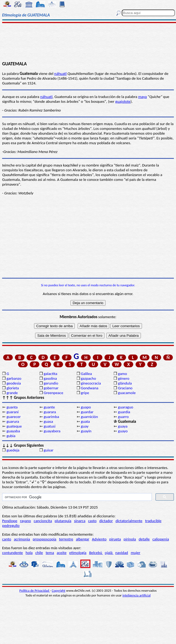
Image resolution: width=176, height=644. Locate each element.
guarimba (51, 417)
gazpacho (88, 378)
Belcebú (96, 553)
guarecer (14, 417)
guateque (14, 426)
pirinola (130, 539)
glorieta (13, 388)
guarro (123, 417)
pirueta (115, 539)
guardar (87, 412)
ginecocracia (91, 383)
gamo (123, 374)
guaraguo (126, 407)
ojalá (109, 553)
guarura (13, 421)
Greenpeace (53, 393)
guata (85, 421)
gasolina (50, 378)
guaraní (12, 412)
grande (12, 393)
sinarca (80, 521)
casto (92, 521)
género (124, 378)
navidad (121, 553)
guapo (86, 407)
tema (50, 553)
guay (85, 426)
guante (49, 407)
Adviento (99, 539)
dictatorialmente (129, 521)
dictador (106, 521)
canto (7, 539)
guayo (123, 431)
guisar (49, 450)
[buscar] (76, 497)
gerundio (51, 383)
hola (29, 553)
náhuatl (60, 74)
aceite (62, 553)
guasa (48, 421)
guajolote (123, 101)
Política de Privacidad (35, 590)
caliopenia (161, 539)
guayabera (52, 431)
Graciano (125, 388)
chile (39, 553)
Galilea (86, 374)
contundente (12, 553)
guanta (12, 407)
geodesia (14, 383)
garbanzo (14, 378)
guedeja (13, 450)
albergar (82, 539)
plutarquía (63, 521)
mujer (136, 553)
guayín (86, 431)
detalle (144, 539)
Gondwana (90, 388)
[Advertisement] (88, 42)
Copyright (59, 590)
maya (143, 97)
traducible (153, 521)
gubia (11, 436)
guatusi (49, 426)
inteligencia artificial (137, 595)
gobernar (51, 388)
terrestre (66, 539)
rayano (25, 521)
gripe (85, 393)
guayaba (13, 431)
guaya (123, 426)
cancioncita (43, 521)
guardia (124, 412)
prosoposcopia (45, 539)
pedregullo (11, 526)
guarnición (89, 417)
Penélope (10, 521)
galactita (50, 374)
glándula (125, 383)
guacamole (127, 393)
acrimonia (22, 539)
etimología (78, 553)
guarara (50, 412)
